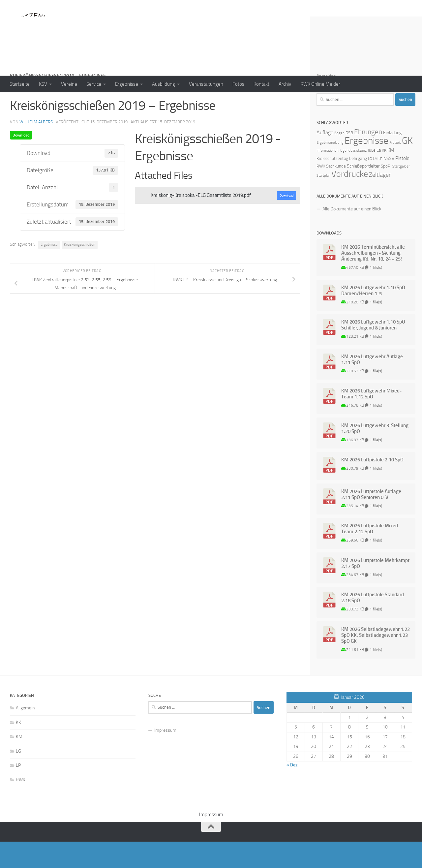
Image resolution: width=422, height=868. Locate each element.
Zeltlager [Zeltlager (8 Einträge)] (380, 201)
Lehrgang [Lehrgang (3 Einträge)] (358, 185)
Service (94, 84)
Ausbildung (164, 84)
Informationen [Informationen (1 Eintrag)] (328, 177)
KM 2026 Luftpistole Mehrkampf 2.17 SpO (375, 590)
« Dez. (292, 791)
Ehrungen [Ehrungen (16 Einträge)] (368, 158)
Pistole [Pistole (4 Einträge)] (402, 185)
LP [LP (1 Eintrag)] (380, 185)
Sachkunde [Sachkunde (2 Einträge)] (336, 192)
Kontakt (261, 84)
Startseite (20, 84)
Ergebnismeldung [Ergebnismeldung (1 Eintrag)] (330, 169)
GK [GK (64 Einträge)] (407, 167)
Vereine (69, 84)
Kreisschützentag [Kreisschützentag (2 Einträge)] (332, 185)
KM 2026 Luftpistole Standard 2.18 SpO (373, 624)
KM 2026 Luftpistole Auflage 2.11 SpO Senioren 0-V (371, 521)
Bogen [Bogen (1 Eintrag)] (339, 159)
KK (18, 749)
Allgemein (25, 734)
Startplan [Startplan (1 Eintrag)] (323, 202)
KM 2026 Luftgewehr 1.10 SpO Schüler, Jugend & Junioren (373, 351)
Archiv (285, 84)
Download (21, 162)
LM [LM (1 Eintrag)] (375, 185)
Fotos (238, 84)
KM (19, 763)
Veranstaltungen (206, 84)
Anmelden (326, 102)
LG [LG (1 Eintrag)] (370, 185)
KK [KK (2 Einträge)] (384, 177)
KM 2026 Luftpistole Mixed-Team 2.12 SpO (371, 555)
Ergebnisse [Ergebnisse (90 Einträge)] (366, 167)
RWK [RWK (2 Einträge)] (321, 192)
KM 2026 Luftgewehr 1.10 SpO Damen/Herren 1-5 (373, 317)
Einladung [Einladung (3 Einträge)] (392, 159)
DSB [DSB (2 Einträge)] (349, 159)
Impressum (165, 757)
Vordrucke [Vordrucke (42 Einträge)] (350, 200)
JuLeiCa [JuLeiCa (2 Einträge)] (374, 177)
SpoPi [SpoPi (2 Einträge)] (386, 192)
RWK (21, 806)
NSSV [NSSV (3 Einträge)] (389, 185)
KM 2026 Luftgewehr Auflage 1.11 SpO (372, 386)
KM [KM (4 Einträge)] (391, 176)
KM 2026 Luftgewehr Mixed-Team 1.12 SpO (371, 420)
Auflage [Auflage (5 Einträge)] (325, 159)
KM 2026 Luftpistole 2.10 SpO (372, 486)
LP (18, 792)
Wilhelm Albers (36, 148)
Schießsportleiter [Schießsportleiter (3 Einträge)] (363, 192)
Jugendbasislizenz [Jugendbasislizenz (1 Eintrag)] (353, 177)
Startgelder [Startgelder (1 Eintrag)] (401, 193)
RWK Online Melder (320, 84)
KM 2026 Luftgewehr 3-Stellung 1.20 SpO (375, 455)
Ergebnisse (127, 84)
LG (18, 777)
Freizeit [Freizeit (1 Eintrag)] (395, 169)
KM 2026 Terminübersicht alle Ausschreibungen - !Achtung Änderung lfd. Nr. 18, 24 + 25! (373, 279)
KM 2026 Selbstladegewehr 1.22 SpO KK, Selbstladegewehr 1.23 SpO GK (376, 662)
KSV (43, 84)
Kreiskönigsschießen (80, 271)
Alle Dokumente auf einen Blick (352, 235)
